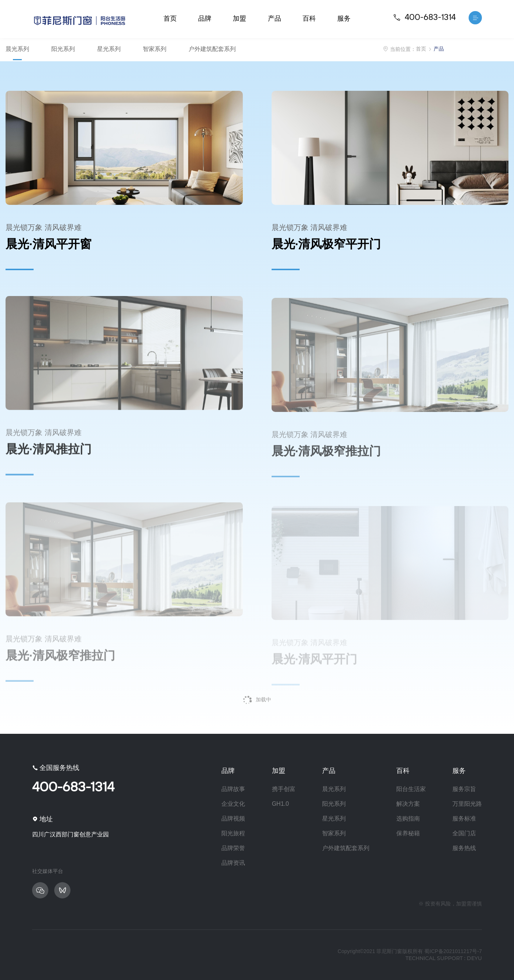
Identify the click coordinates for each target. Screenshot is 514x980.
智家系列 (155, 49)
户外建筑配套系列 (212, 49)
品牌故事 (233, 789)
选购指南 (408, 819)
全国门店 (464, 833)
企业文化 (233, 804)
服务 (344, 18)
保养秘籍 (408, 833)
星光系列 (109, 49)
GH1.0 (280, 804)
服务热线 (464, 848)
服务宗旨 (464, 789)
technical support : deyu (444, 958)
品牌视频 (233, 819)
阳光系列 (63, 49)
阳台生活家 (411, 789)
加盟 (239, 18)
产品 (275, 18)
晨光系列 (17, 49)
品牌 (205, 18)
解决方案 (408, 804)
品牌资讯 (233, 863)
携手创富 (284, 789)
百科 (309, 18)
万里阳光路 (467, 804)
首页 (170, 18)
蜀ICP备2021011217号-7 (453, 951)
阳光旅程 (233, 833)
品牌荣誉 (233, 848)
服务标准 (464, 819)
